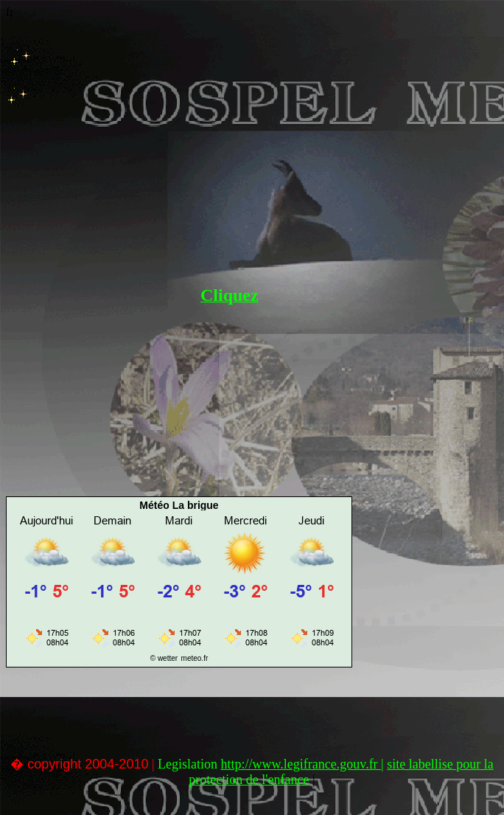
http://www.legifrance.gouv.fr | (302, 764)
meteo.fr (195, 658)
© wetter (164, 658)
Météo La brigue (179, 505)
